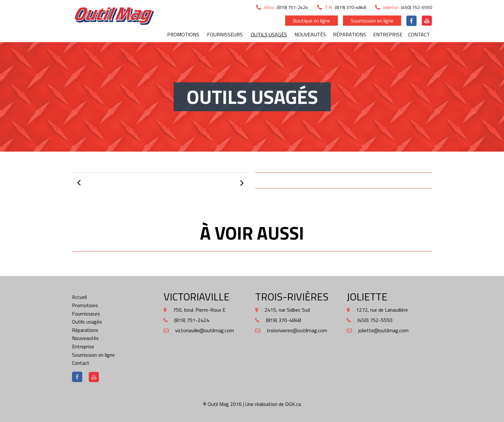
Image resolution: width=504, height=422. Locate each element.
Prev (80, 183)
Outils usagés (269, 34)
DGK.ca (293, 404)
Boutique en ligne (311, 21)
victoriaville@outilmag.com (205, 330)
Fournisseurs (225, 34)
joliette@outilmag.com (383, 330)
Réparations (350, 34)
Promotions (183, 34)
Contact (419, 34)
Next (241, 183)
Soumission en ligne (372, 21)
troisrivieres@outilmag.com (297, 330)
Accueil (79, 297)
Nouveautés (310, 34)
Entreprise (388, 34)
